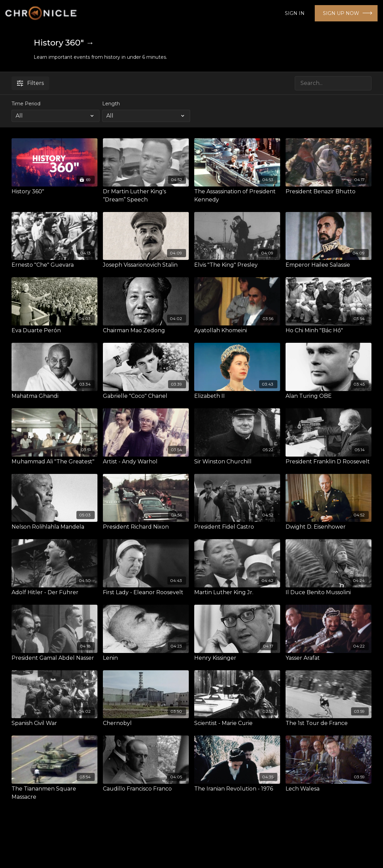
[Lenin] (146, 658)
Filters (30, 83)
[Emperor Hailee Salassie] (329, 265)
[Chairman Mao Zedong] (146, 331)
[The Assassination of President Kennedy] (237, 196)
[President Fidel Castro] (237, 527)
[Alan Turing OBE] (329, 396)
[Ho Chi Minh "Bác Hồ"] (329, 331)
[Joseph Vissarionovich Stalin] (146, 265)
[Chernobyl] (146, 723)
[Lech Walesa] (329, 789)
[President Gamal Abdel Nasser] (54, 658)
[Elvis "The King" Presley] (237, 265)
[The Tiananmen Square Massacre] (54, 793)
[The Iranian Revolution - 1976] (237, 789)
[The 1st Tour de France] (329, 723)
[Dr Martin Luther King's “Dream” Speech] (146, 196)
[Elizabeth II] (237, 396)
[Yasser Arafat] (329, 658)
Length (111, 104)
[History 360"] (54, 192)
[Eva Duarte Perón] (54, 331)
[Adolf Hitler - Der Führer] (54, 592)
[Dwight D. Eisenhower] (329, 527)
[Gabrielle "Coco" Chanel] (146, 396)
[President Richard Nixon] (146, 527)
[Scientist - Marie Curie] (237, 723)
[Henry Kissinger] (237, 658)
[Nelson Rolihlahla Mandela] (54, 527)
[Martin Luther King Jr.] (237, 592)
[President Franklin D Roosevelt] (329, 462)
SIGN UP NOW (341, 13)
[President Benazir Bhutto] (329, 192)
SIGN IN (295, 13)
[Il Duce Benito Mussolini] (329, 592)
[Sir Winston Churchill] (237, 462)
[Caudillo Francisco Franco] (146, 789)
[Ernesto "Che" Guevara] (54, 265)
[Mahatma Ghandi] (54, 396)
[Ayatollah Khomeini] (237, 331)
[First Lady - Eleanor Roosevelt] (146, 592)
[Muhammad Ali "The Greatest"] (54, 462)
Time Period (26, 104)
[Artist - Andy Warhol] (146, 462)
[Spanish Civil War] (54, 723)
